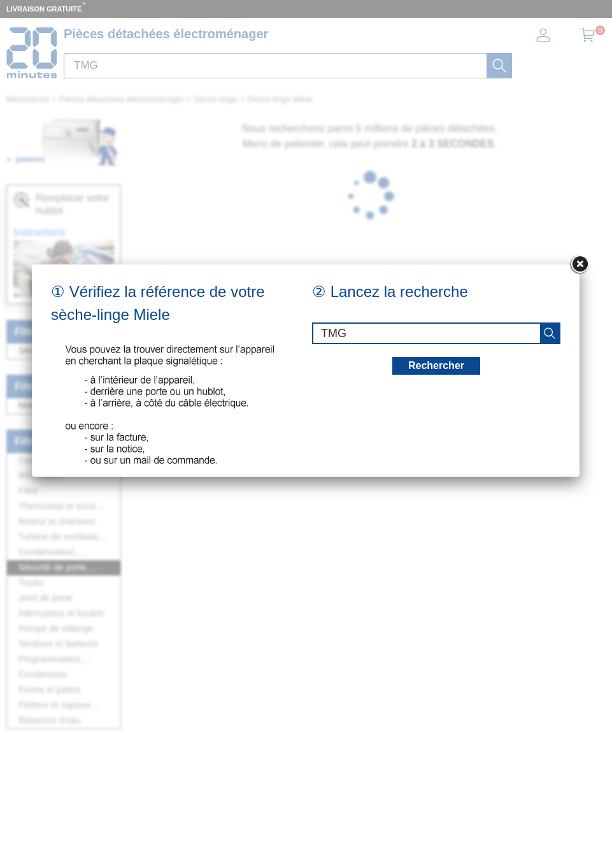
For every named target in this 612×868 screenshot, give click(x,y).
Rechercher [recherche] (436, 365)
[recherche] (550, 333)
